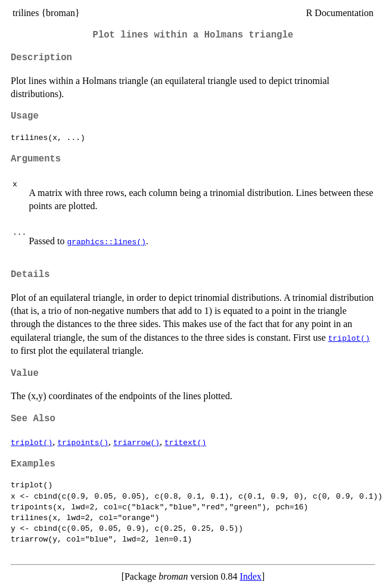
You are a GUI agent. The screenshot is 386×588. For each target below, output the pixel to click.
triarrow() (136, 442)
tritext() (185, 442)
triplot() (349, 338)
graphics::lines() (106, 241)
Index (251, 576)
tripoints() (83, 442)
